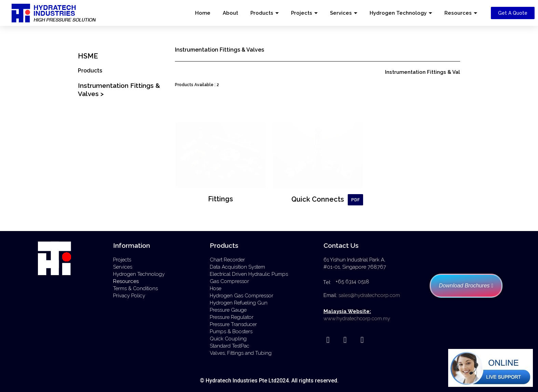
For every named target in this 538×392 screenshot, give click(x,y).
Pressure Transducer (233, 324)
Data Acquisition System (237, 267)
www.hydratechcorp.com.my (357, 319)
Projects (302, 13)
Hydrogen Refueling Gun (239, 303)
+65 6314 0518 (352, 282)
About (230, 13)
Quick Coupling (228, 339)
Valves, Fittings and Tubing (241, 353)
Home (203, 13)
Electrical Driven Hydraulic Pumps (249, 274)
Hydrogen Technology (398, 13)
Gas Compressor (229, 281)
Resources (458, 13)
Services (341, 13)
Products (262, 13)
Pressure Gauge (228, 310)
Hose (216, 288)
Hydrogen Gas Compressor (242, 296)
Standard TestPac (230, 346)
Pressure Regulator (232, 317)
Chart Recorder (227, 260)
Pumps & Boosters (231, 332)
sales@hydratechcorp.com (369, 295)
